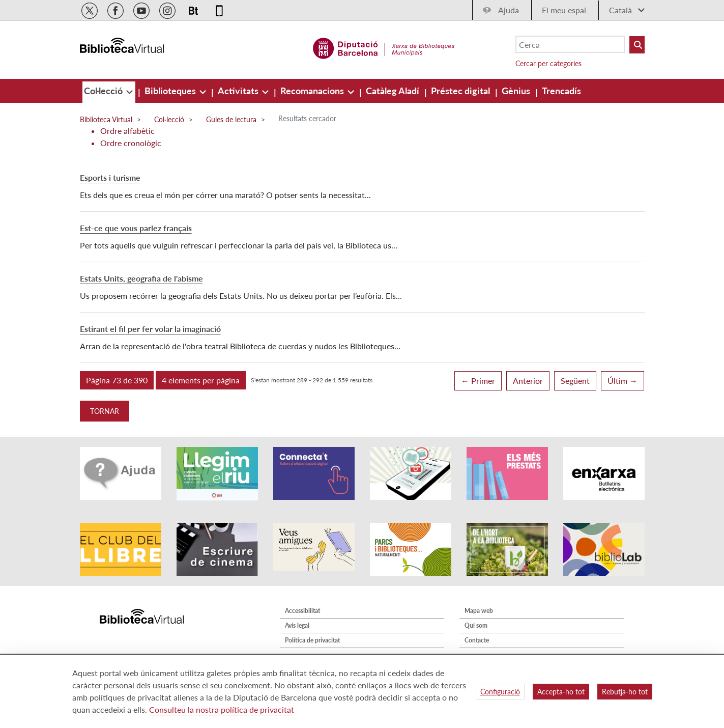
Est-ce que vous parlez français (136, 228)
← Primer (478, 381)
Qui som (476, 625)
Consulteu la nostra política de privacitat (222, 709)
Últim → (622, 381)
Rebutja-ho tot (625, 692)
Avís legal (297, 625)
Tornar (105, 411)
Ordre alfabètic (127, 131)
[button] (117, 380)
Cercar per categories (548, 63)
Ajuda (509, 10)
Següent (575, 381)
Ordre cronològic (131, 143)
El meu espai (564, 10)
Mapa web (479, 611)
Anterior (528, 381)
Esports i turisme (110, 177)
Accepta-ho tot (561, 692)
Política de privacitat (312, 640)
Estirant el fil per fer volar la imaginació (150, 329)
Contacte (477, 640)
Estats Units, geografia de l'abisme (141, 278)
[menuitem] (104, 91)
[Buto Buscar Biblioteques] (637, 45)
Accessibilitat (302, 611)
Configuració (500, 692)
